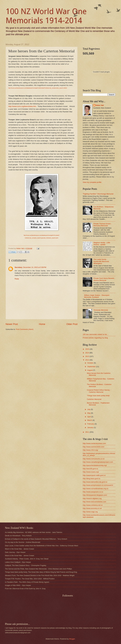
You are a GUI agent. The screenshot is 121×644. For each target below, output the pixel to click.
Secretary (18, 267)
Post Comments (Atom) (25, 329)
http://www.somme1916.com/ (93, 447)
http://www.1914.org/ (90, 450)
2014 (87, 353)
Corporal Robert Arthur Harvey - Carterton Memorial (99, 391)
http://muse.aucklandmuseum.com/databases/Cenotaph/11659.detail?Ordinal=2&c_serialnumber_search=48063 (38, 88)
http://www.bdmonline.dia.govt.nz (95, 482)
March (90, 420)
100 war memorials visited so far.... (96, 334)
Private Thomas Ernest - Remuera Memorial (103, 225)
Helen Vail (100, 105)
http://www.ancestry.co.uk (92, 508)
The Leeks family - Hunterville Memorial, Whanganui (101, 261)
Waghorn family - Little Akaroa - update (102, 244)
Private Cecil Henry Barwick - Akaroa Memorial (104, 279)
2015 (87, 349)
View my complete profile (92, 182)
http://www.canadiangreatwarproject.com (98, 462)
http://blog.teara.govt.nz (92, 479)
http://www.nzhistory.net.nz (93, 505)
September (92, 367)
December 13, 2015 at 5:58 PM (35, 267)
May (89, 413)
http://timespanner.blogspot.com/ (95, 495)
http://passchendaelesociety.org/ (95, 465)
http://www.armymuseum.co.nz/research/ (98, 485)
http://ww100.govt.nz (90, 469)
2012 (87, 360)
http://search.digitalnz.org (92, 498)
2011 (87, 432)
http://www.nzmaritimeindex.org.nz (96, 489)
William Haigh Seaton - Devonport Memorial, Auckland (97, 296)
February (91, 424)
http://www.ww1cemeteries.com (94, 502)
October (90, 363)
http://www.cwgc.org (90, 512)
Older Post (72, 324)
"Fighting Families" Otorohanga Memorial (98, 194)
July (89, 409)
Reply (17, 279)
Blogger (72, 639)
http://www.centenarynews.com (94, 443)
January (90, 427)
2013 (87, 356)
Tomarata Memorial (101, 310)
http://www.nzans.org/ (91, 472)
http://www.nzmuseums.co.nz (94, 459)
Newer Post (12, 324)
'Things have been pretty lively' (98, 396)
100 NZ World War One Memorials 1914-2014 (46, 16)
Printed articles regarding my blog (95, 338)
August (90, 370)
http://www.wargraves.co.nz (93, 492)
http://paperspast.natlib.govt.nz (94, 475)
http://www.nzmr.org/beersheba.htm (22, 106)
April (89, 417)
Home (42, 324)
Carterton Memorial (94, 399)
